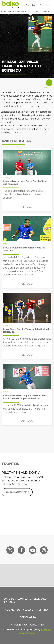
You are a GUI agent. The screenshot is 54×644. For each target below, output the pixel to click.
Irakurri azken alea (17, 492)
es (33, 5)
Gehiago (27, 207)
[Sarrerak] (40, 4)
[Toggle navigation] (48, 5)
